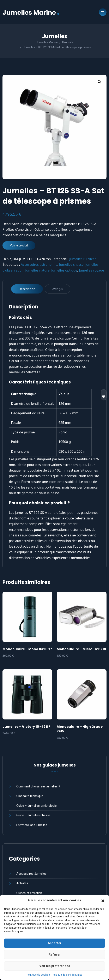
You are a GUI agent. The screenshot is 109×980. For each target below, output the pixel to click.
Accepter (55, 943)
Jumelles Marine (31, 12)
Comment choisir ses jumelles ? (38, 786)
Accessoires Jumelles (31, 874)
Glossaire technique (30, 796)
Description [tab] (27, 289)
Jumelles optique (64, 270)
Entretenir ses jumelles (32, 825)
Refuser (55, 955)
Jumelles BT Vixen (83, 259)
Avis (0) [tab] (57, 289)
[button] (103, 900)
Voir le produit (19, 245)
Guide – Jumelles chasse (33, 815)
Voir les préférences (55, 966)
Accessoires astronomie (39, 264)
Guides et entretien (29, 893)
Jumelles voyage (92, 270)
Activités (22, 883)
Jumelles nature (37, 270)
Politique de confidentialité (67, 975)
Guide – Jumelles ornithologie (37, 806)
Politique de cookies (38, 975)
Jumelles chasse (71, 264)
